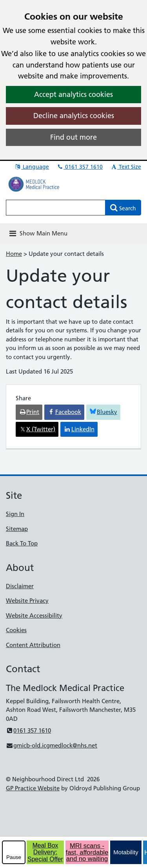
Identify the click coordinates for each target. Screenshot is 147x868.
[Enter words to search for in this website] (56, 208)
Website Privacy (27, 601)
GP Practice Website (33, 788)
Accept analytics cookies (73, 94)
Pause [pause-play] (14, 857)
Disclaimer (20, 586)
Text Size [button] (126, 167)
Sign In (15, 514)
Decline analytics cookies (74, 116)
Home (14, 254)
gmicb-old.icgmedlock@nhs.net (52, 745)
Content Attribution (33, 645)
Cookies (16, 630)
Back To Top (22, 543)
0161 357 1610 (80, 167)
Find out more (73, 137)
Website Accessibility (34, 615)
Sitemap (17, 529)
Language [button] (32, 167)
